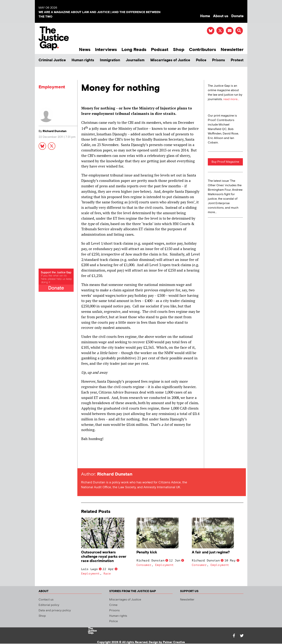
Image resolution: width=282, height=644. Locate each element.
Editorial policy (49, 605)
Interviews (106, 50)
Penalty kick (147, 552)
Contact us (46, 600)
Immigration (110, 60)
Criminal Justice (52, 60)
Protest (237, 60)
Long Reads (134, 50)
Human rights (83, 60)
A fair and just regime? (211, 552)
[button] (239, 31)
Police (201, 60)
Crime (113, 605)
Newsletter (232, 50)
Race (107, 574)
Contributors (203, 50)
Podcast (160, 50)
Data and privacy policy (55, 610)
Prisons (219, 60)
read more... (231, 99)
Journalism (135, 60)
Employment (52, 87)
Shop (179, 50)
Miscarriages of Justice (170, 60)
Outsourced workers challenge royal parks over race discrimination (104, 557)
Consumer (144, 565)
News (85, 50)
